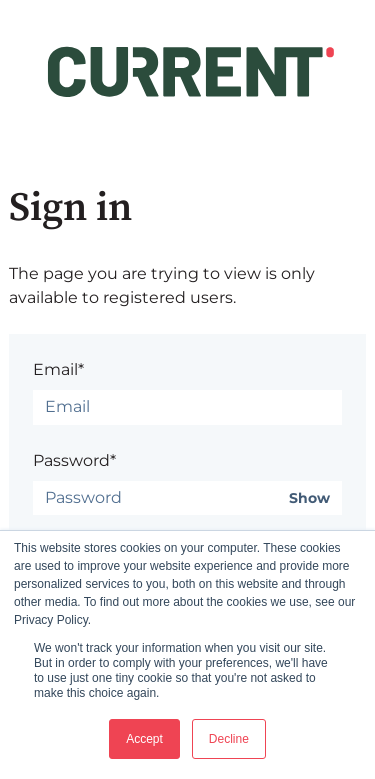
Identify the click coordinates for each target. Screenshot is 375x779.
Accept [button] (144, 739)
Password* (74, 460)
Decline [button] (229, 739)
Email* (58, 369)
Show (309, 498)
